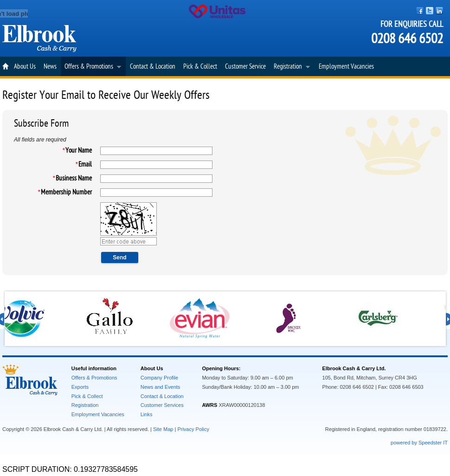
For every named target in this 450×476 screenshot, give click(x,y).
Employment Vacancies (346, 67)
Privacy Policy (193, 429)
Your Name (79, 151)
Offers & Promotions (91, 67)
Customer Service (245, 67)
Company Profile (159, 378)
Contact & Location (153, 67)
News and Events (161, 387)
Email (85, 164)
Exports (80, 387)
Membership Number (66, 192)
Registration (290, 67)
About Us (25, 67)
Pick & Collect (200, 67)
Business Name (74, 178)
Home (6, 66)
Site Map (163, 429)
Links (147, 414)
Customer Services (162, 405)
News (50, 67)
